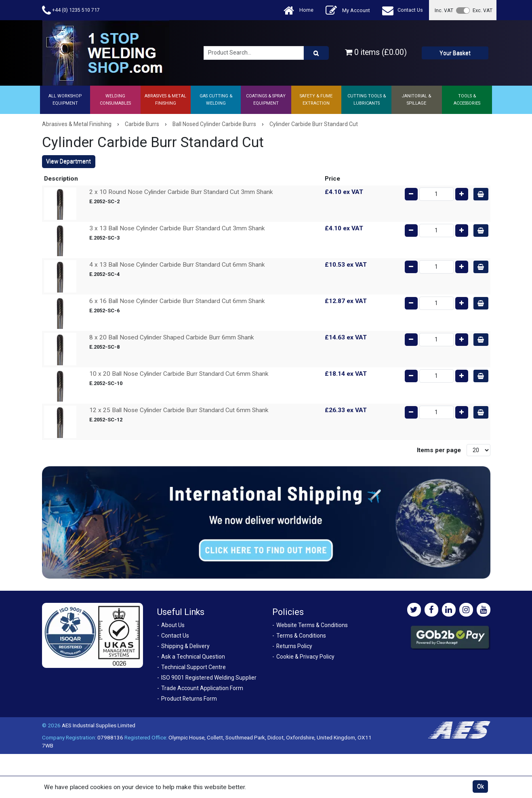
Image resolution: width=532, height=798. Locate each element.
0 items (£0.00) (376, 52)
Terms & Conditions (301, 636)
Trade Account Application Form (202, 688)
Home (299, 10)
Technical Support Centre (193, 667)
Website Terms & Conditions (312, 625)
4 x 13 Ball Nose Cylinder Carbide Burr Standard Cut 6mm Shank (177, 265)
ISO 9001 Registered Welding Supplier (209, 678)
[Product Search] (316, 53)
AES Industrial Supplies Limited (99, 725)
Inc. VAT (444, 10)
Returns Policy (294, 646)
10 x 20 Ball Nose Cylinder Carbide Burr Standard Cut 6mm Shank (179, 374)
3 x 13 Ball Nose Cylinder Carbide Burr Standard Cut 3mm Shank (177, 228)
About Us (173, 625)
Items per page (439, 450)
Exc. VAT (483, 10)
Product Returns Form (189, 699)
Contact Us (403, 10)
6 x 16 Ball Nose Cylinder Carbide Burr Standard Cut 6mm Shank (177, 301)
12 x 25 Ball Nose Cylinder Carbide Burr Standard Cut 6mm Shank (179, 410)
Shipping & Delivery (185, 646)
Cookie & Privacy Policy (305, 657)
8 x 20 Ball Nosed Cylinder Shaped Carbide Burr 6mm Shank (172, 337)
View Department (68, 161)
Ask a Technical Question (193, 657)
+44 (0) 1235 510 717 (71, 10)
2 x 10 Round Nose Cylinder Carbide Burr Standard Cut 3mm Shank (181, 192)
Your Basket (455, 53)
